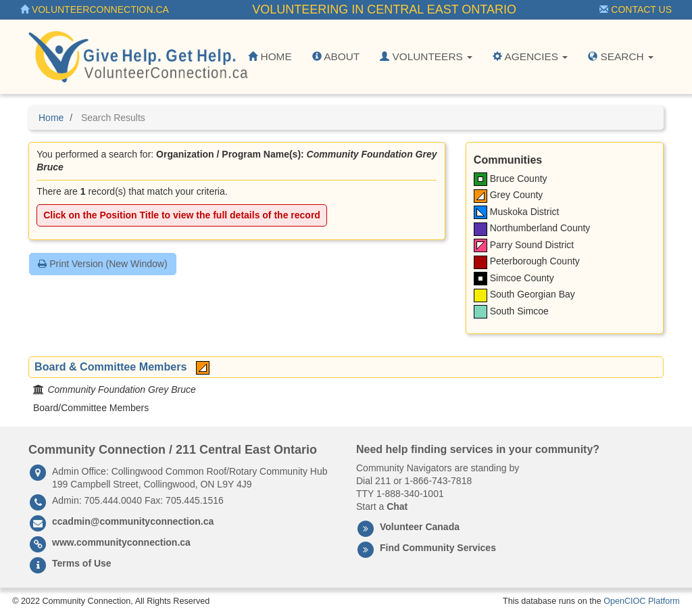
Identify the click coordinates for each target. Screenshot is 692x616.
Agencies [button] (530, 56)
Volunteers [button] (426, 56)
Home (270, 56)
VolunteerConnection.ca (95, 9)
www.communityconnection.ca (121, 542)
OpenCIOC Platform (642, 601)
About (336, 56)
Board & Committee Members (110, 366)
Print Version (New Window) (102, 264)
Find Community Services (438, 548)
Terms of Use (82, 563)
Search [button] (621, 56)
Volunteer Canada (420, 527)
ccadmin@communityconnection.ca (133, 521)
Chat (397, 506)
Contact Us (636, 9)
